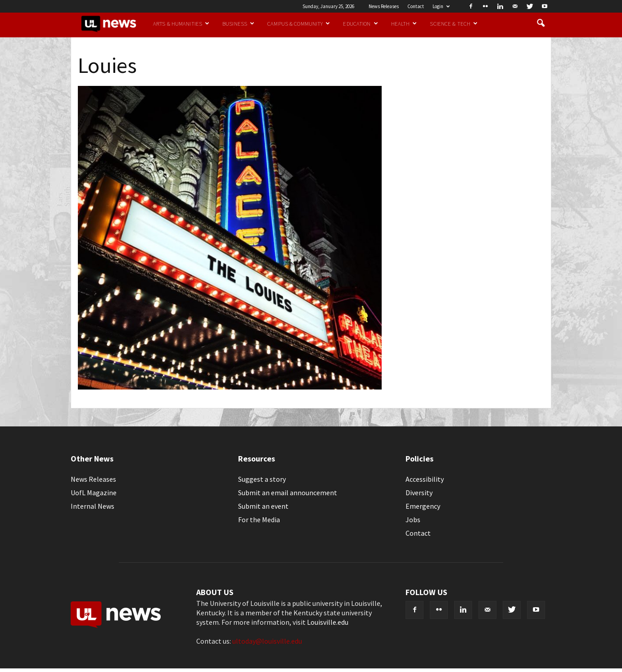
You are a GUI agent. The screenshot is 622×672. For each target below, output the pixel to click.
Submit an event (263, 506)
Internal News (92, 506)
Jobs (413, 520)
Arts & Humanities (181, 23)
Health (404, 23)
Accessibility (425, 479)
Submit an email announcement (288, 493)
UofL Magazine (94, 493)
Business (238, 23)
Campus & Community (299, 23)
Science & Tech (454, 23)
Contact (416, 6)
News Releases (384, 6)
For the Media (259, 520)
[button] (541, 23)
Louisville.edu (328, 622)
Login (441, 6)
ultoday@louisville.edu (267, 641)
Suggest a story (262, 479)
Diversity (419, 493)
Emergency (423, 506)
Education (360, 23)
